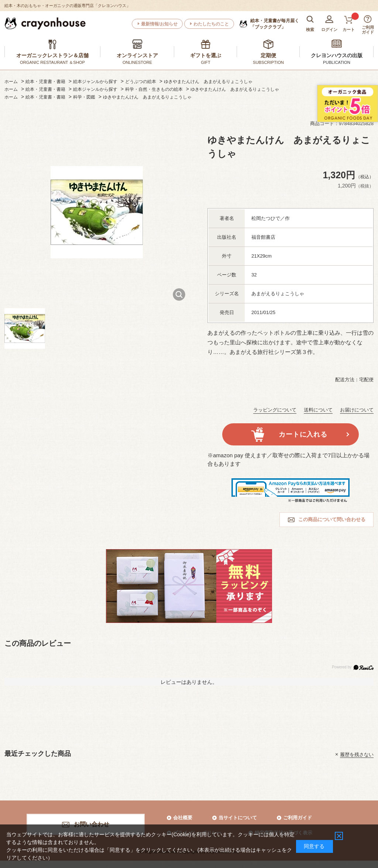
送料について (318, 410)
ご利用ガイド (298, 818)
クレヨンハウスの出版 (337, 55)
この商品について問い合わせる (332, 519)
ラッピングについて (275, 410)
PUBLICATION (337, 62)
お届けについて (357, 410)
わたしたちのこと (211, 24)
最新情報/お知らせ (159, 24)
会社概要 (183, 818)
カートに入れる (303, 434)
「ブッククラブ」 (275, 24)
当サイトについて (238, 818)
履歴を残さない (357, 754)
